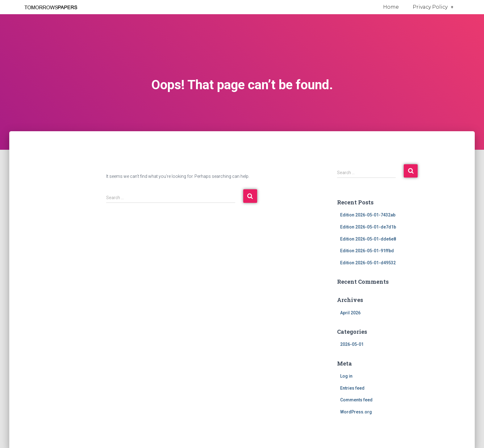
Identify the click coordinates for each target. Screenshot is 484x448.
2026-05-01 (352, 344)
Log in (346, 376)
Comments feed (356, 400)
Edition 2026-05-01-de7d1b (368, 227)
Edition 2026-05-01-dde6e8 (368, 239)
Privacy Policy (433, 7)
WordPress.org (356, 412)
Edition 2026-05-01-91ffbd (367, 251)
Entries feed (352, 388)
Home (391, 7)
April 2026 (350, 313)
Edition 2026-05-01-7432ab (368, 215)
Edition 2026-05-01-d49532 (368, 263)
